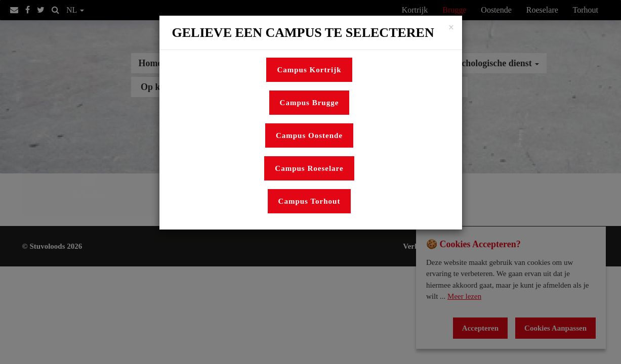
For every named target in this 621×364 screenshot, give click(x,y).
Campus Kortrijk (309, 70)
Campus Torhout (309, 201)
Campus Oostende (309, 135)
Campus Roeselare (309, 168)
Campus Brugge (309, 103)
